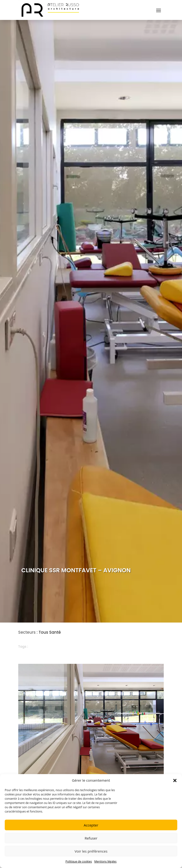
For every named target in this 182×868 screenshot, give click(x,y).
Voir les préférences (91, 851)
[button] (175, 780)
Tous (43, 632)
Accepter (91, 825)
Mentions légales (105, 861)
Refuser (91, 838)
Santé (55, 632)
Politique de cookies (79, 861)
